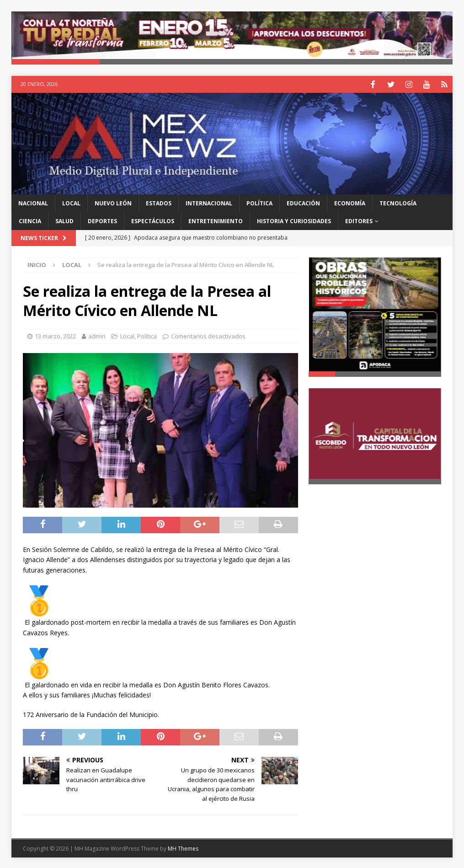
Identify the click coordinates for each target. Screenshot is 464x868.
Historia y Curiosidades (294, 220)
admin (97, 335)
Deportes (102, 220)
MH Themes (183, 848)
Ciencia (30, 220)
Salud (64, 220)
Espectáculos (153, 220)
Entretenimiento (216, 220)
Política (259, 202)
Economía (350, 202)
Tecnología (398, 202)
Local (71, 202)
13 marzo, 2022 (55, 335)
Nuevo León (113, 202)
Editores (359, 220)
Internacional (209, 202)
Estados (159, 202)
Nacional (33, 202)
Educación (303, 202)
